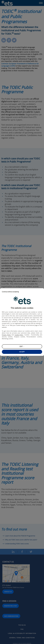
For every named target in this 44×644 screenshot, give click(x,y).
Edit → (22, 346)
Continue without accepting (10, 292)
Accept (22, 352)
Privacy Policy (6, 335)
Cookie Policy (19, 335)
